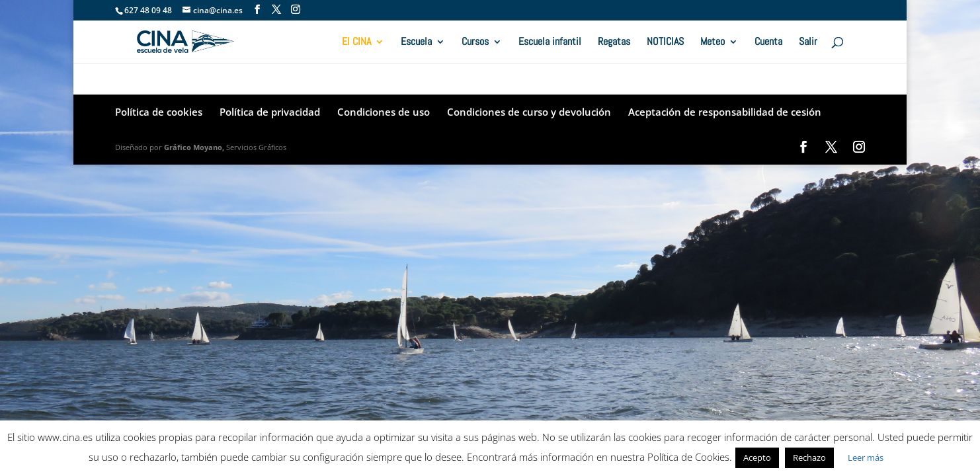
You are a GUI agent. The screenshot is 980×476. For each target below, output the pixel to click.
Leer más (866, 457)
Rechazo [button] (809, 457)
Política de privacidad (270, 112)
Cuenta (768, 43)
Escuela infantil (550, 43)
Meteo (713, 43)
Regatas (614, 43)
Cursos (475, 43)
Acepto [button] (757, 457)
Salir (808, 43)
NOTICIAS (665, 43)
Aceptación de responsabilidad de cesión (725, 112)
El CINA (356, 43)
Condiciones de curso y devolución (529, 112)
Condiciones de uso (384, 112)
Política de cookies (159, 112)
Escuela (416, 43)
